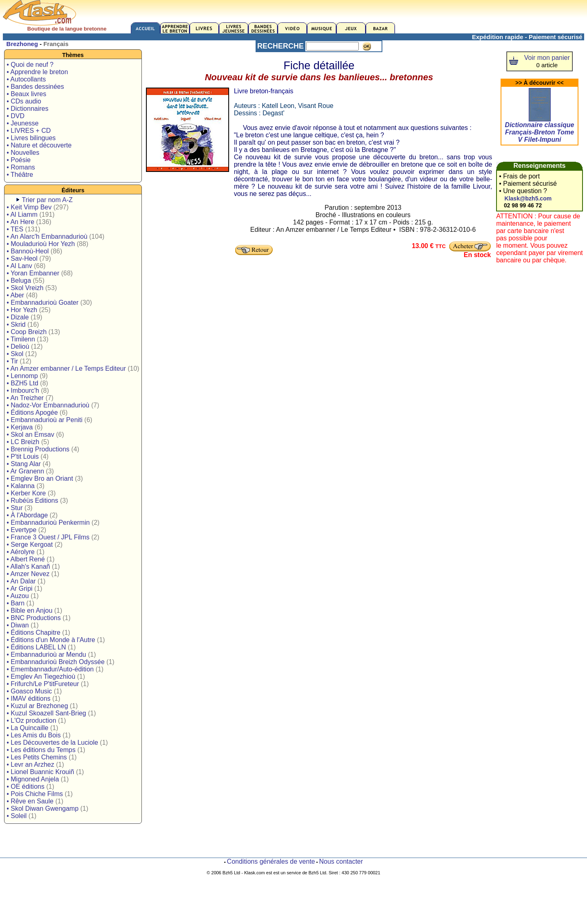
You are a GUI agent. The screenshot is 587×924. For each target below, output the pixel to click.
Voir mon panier (547, 58)
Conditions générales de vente (271, 861)
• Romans (21, 167)
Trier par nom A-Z (47, 200)
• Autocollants (26, 79)
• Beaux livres (26, 94)
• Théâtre (20, 175)
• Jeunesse (23, 123)
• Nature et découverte (39, 145)
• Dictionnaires (28, 109)
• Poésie (19, 160)
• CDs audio (24, 101)
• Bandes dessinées (35, 87)
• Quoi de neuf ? (30, 65)
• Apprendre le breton (37, 72)
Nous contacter (341, 861)
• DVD (15, 116)
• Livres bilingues (31, 138)
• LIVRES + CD (29, 131)
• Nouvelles (23, 153)
